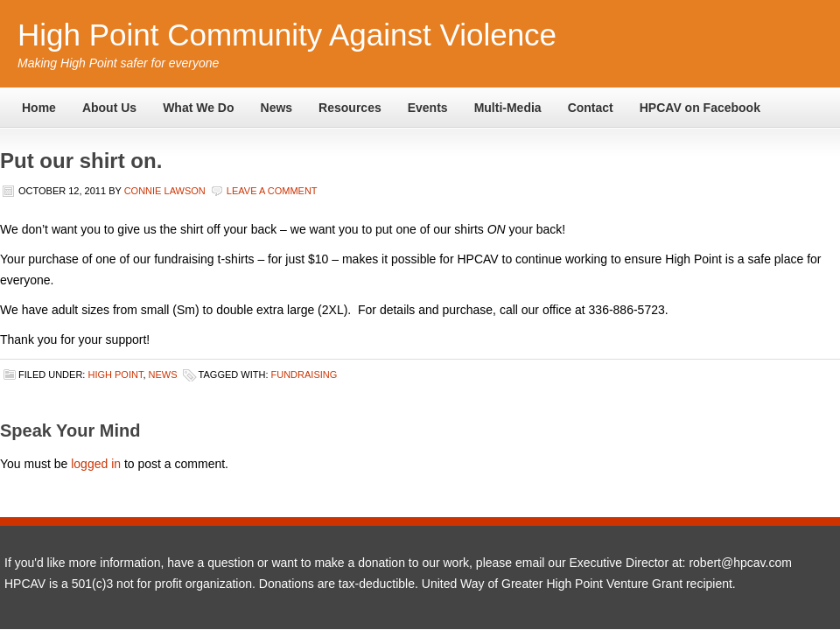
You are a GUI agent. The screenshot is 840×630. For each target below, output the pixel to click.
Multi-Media (508, 108)
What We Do (198, 108)
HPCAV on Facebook (700, 108)
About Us (109, 108)
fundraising (304, 374)
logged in (96, 464)
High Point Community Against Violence (287, 35)
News (277, 108)
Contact (591, 108)
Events (428, 108)
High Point (115, 374)
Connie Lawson (165, 191)
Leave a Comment (272, 191)
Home (39, 108)
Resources (350, 108)
